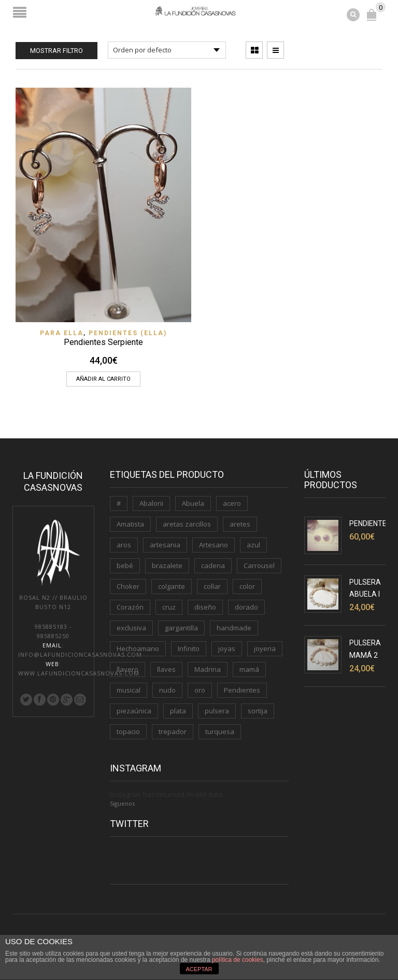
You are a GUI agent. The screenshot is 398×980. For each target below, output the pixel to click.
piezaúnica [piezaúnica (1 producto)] (134, 711)
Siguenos (122, 803)
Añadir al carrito (103, 379)
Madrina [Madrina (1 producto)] (208, 669)
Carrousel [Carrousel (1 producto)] (259, 565)
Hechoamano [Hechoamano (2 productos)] (138, 648)
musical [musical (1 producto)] (129, 690)
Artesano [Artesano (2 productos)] (214, 545)
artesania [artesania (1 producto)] (165, 545)
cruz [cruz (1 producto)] (169, 607)
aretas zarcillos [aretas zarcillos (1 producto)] (187, 524)
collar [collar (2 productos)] (212, 586)
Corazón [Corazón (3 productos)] (130, 607)
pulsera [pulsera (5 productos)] (217, 711)
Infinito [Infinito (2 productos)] (189, 648)
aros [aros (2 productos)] (124, 545)
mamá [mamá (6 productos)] (249, 669)
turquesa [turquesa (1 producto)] (220, 731)
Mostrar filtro (56, 51)
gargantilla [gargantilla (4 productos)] (181, 628)
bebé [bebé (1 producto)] (125, 565)
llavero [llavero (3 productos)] (127, 669)
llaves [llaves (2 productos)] (166, 669)
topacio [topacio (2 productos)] (128, 731)
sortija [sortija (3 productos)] (258, 711)
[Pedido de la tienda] (167, 50)
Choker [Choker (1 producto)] (128, 586)
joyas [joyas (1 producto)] (227, 648)
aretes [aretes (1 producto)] (240, 524)
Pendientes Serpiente (103, 342)
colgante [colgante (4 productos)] (172, 586)
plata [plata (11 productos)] (178, 711)
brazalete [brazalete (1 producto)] (167, 565)
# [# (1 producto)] (119, 503)
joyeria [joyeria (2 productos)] (265, 648)
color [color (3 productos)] (247, 586)
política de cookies (238, 960)
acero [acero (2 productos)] (232, 503)
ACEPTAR (199, 969)
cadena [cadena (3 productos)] (213, 565)
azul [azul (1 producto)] (253, 545)
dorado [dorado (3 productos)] (246, 607)
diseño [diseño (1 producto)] (205, 607)
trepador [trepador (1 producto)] (173, 731)
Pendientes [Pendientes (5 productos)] (242, 690)
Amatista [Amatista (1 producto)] (130, 524)
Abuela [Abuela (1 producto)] (193, 503)
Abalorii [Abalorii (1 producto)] (151, 503)
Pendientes (370, 523)
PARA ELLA (62, 333)
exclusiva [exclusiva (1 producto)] (131, 628)
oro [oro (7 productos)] (200, 690)
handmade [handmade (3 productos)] (234, 628)
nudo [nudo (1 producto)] (167, 690)
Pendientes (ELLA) (128, 333)
